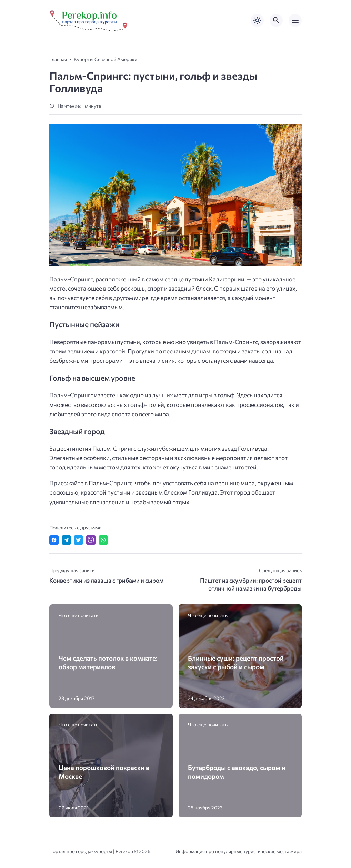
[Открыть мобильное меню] (295, 20)
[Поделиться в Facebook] (54, 540)
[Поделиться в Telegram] (66, 540)
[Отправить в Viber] (91, 540)
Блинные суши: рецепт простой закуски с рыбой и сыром (236, 662)
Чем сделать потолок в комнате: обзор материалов (108, 662)
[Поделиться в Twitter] (78, 540)
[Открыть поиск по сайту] (276, 20)
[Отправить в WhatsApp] (103, 540)
